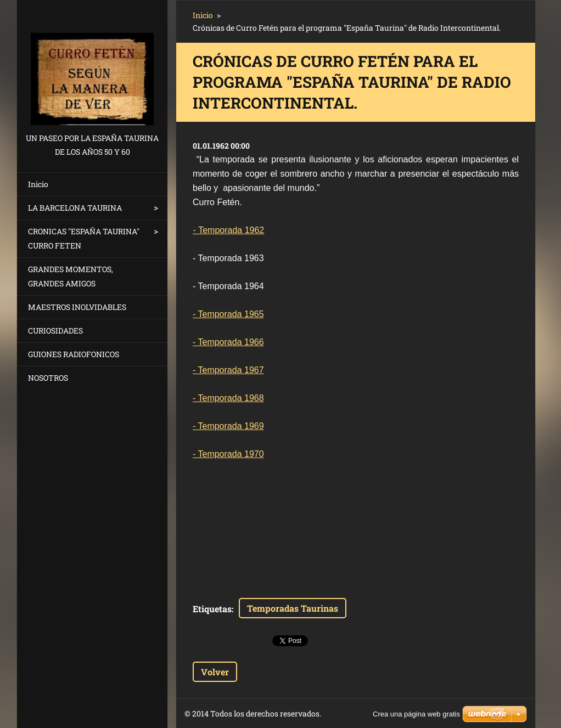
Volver (215, 672)
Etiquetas (212, 609)
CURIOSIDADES (55, 331)
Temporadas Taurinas (293, 608)
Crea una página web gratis (416, 714)
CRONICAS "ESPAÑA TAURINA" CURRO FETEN (84, 238)
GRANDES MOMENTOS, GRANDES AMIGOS (71, 276)
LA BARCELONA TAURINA (75, 208)
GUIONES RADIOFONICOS (74, 354)
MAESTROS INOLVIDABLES (77, 307)
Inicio (38, 184)
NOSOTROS (48, 378)
